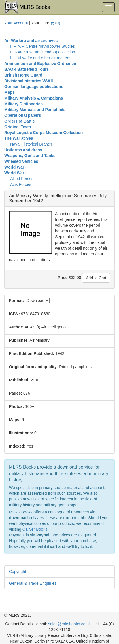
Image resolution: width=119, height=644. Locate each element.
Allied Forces (22, 179)
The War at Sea (19, 138)
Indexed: (17, 446)
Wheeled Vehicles (21, 161)
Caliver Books (35, 529)
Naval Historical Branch (31, 144)
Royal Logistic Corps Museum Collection (44, 133)
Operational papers (23, 115)
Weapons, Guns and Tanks (30, 156)
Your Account (16, 23)
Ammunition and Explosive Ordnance (40, 64)
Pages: (16, 393)
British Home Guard (23, 75)
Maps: (15, 420)
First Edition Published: (32, 353)
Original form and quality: (33, 367)
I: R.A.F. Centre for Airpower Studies (42, 46)
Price (63, 278)
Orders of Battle (20, 121)
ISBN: (14, 314)
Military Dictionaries (23, 104)
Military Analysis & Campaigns (34, 98)
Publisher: (19, 340)
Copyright (18, 572)
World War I (15, 167)
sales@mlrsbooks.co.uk (69, 624)
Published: (19, 380)
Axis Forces (21, 184)
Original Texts (18, 127)
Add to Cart (96, 278)
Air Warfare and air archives (31, 41)
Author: (16, 327)
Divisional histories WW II (29, 81)
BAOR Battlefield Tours (27, 69)
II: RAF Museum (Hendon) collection (43, 52)
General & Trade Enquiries (33, 583)
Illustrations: (21, 433)
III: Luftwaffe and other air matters (40, 58)
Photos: (16, 406)
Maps (10, 92)
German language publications (34, 87)
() (55, 23)
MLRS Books (27, 7)
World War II (16, 173)
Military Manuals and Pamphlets (35, 110)
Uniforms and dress (23, 150)
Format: (16, 301)
